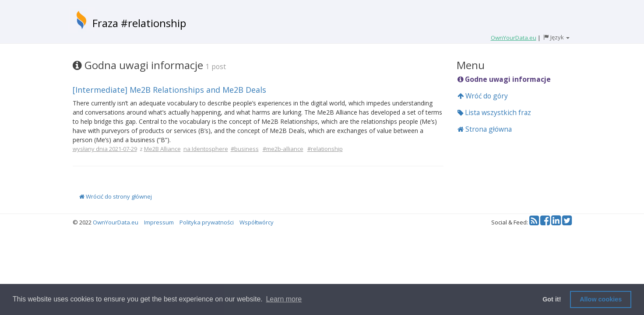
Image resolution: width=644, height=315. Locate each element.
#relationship (325, 149)
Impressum (159, 222)
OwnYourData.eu (116, 222)
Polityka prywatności (207, 222)
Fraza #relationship (139, 23)
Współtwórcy (257, 222)
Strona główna (485, 129)
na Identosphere (206, 149)
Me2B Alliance (162, 149)
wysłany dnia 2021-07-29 (105, 149)
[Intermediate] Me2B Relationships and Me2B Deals (169, 90)
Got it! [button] (552, 299)
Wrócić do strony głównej (116, 196)
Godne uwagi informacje (504, 79)
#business (245, 149)
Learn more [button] (284, 299)
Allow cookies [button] (601, 299)
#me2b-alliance (283, 149)
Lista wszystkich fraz (494, 112)
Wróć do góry (483, 96)
